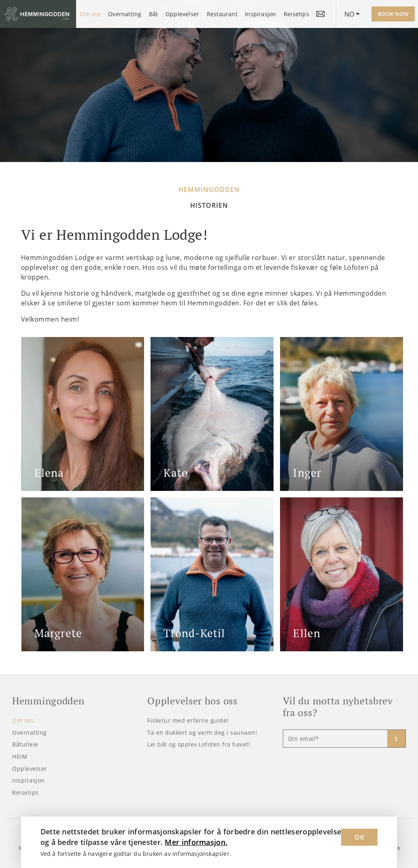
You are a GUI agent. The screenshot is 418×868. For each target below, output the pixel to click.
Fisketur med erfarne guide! (188, 720)
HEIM (20, 756)
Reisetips (296, 14)
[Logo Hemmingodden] (38, 14)
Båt (154, 14)
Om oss (90, 14)
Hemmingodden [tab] (209, 190)
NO (349, 14)
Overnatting (125, 14)
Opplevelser (182, 14)
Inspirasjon (260, 14)
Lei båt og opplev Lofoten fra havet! (199, 744)
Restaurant (222, 14)
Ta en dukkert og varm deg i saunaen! (202, 733)
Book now (393, 14)
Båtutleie (25, 744)
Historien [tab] (209, 205)
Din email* (304, 739)
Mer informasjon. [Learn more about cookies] (196, 842)
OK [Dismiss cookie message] (359, 837)
